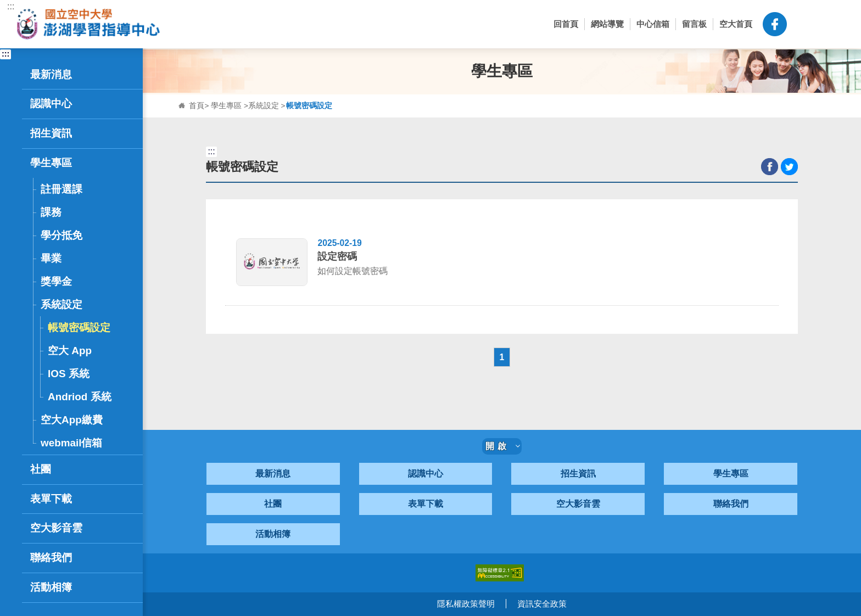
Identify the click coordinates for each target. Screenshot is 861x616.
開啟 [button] (503, 447)
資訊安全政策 (542, 604)
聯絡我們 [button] (84, 558)
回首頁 (566, 24)
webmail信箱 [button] (71, 443)
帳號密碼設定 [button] (79, 327)
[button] (803, 24)
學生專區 (226, 106)
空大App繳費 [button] (72, 420)
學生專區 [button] (84, 163)
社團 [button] (84, 469)
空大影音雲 (578, 504)
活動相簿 (273, 534)
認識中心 (426, 474)
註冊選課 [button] (86, 189)
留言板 (694, 24)
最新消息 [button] (84, 75)
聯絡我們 (731, 504)
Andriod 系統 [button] (80, 397)
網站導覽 (607, 24)
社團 (273, 504)
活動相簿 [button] (51, 587)
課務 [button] (86, 212)
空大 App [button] (70, 351)
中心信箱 (653, 24)
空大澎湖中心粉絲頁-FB (775, 24)
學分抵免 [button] (62, 235)
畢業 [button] (51, 258)
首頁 (197, 106)
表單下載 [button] (51, 499)
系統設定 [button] (86, 304)
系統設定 (264, 106)
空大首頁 (736, 24)
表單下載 (426, 504)
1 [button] (502, 357)
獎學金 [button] (56, 281)
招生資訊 (578, 474)
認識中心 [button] (84, 104)
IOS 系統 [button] (69, 374)
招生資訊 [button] (84, 133)
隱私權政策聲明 (466, 604)
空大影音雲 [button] (56, 528)
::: (11, 6)
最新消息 (273, 474)
